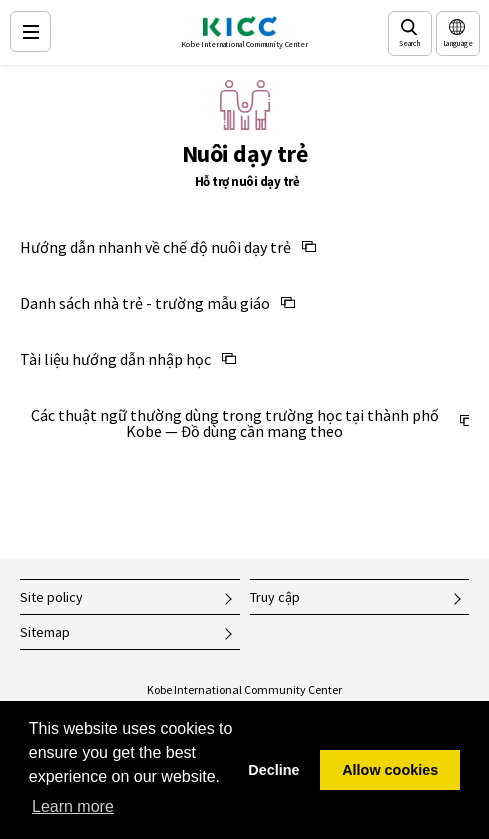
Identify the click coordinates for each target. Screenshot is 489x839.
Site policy (51, 597)
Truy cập (275, 597)
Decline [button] (273, 770)
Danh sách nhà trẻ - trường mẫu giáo (145, 303)
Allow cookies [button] (390, 770)
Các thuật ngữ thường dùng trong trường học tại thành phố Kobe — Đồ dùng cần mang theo (235, 423)
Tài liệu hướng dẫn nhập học (115, 359)
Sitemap (45, 632)
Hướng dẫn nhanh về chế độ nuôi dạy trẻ (155, 247)
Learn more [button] (73, 806)
